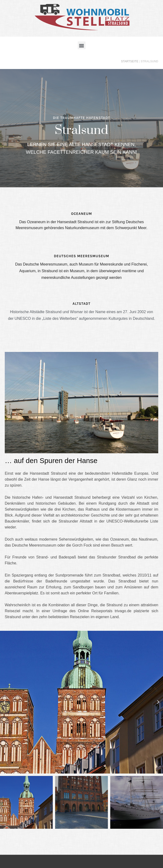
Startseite (130, 61)
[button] (82, 45)
